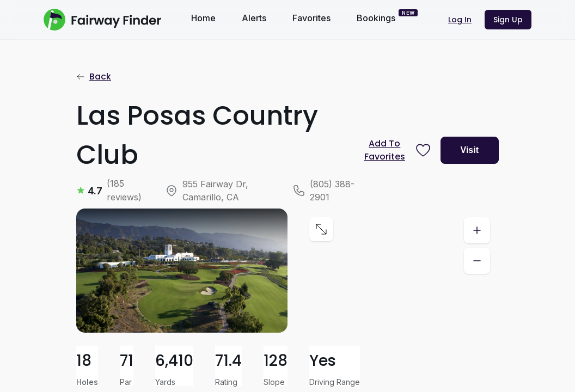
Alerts (254, 18)
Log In (460, 20)
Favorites (311, 18)
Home (203, 18)
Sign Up (508, 20)
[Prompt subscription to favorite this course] (395, 150)
